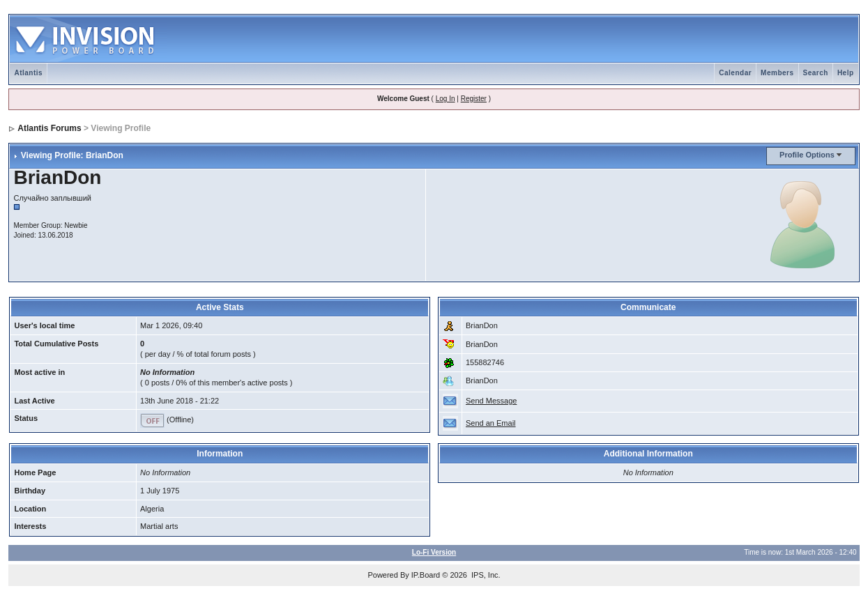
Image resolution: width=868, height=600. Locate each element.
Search (816, 73)
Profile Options (807, 155)
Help (846, 73)
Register (474, 99)
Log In (446, 99)
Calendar (735, 73)
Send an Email (491, 423)
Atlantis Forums (49, 128)
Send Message (491, 401)
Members (777, 73)
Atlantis (28, 73)
